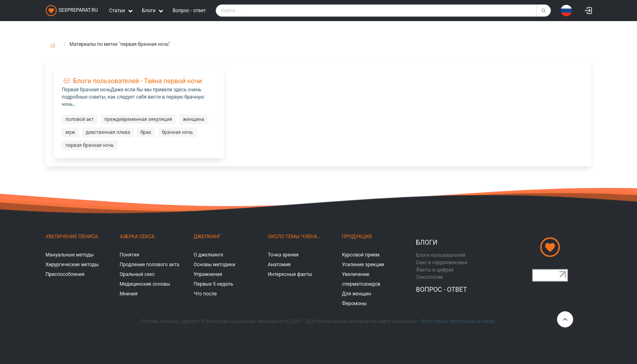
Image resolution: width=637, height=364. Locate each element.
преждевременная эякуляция (138, 119)
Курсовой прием (361, 255)
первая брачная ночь (90, 145)
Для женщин (357, 294)
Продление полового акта (149, 265)
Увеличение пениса (72, 237)
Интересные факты (290, 274)
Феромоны (354, 304)
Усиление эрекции (363, 265)
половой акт (80, 119)
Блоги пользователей (441, 255)
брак (146, 132)
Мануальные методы (70, 255)
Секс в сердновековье (442, 263)
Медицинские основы (145, 284)
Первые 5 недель (213, 284)
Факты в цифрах (435, 270)
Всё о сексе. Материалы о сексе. (458, 321)
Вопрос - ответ (189, 11)
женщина (194, 119)
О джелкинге (208, 255)
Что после (205, 294)
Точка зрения (283, 255)
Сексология (429, 277)
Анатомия (279, 265)
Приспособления (65, 274)
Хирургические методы (72, 265)
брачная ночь (177, 132)
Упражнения (208, 274)
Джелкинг (207, 237)
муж (70, 132)
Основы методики (214, 265)
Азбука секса (137, 237)
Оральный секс (137, 274)
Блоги (427, 242)
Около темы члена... (294, 237)
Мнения (128, 294)
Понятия (129, 255)
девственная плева (108, 132)
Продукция (357, 237)
